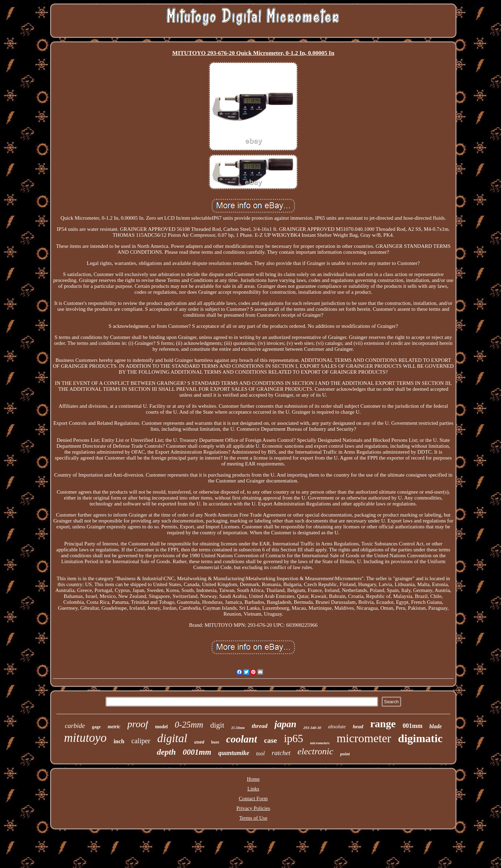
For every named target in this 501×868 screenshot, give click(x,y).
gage (96, 727)
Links (253, 789)
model (162, 727)
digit (217, 725)
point (345, 754)
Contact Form (253, 798)
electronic (315, 751)
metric (114, 727)
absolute (337, 727)
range (383, 724)
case (271, 740)
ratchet (281, 753)
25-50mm (238, 728)
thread (259, 726)
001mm (412, 726)
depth (166, 752)
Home (253, 779)
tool (260, 753)
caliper (141, 741)
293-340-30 (312, 728)
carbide (75, 726)
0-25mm (189, 725)
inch (119, 741)
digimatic (420, 738)
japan (285, 724)
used (199, 743)
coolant (242, 739)
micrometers (320, 743)
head (358, 727)
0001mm (197, 752)
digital (172, 738)
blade (436, 726)
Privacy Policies (253, 808)
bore (215, 742)
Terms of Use (253, 818)
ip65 (293, 739)
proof (138, 724)
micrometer (364, 738)
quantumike (234, 753)
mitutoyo (85, 738)
